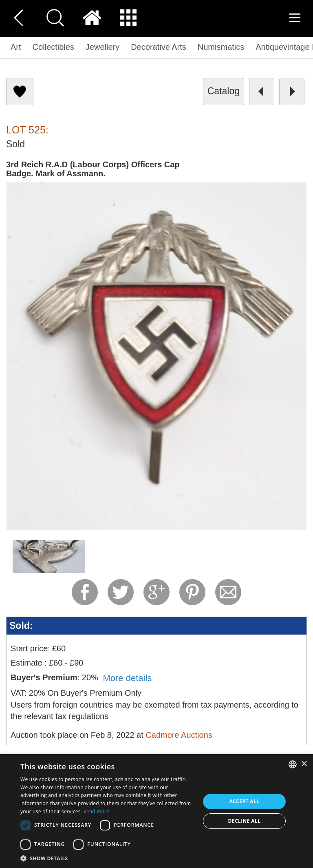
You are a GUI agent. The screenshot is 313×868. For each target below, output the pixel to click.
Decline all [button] (245, 821)
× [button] (304, 764)
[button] (108, 858)
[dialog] (156, 811)
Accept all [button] (245, 801)
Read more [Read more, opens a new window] (97, 811)
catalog (224, 91)
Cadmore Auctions (179, 735)
